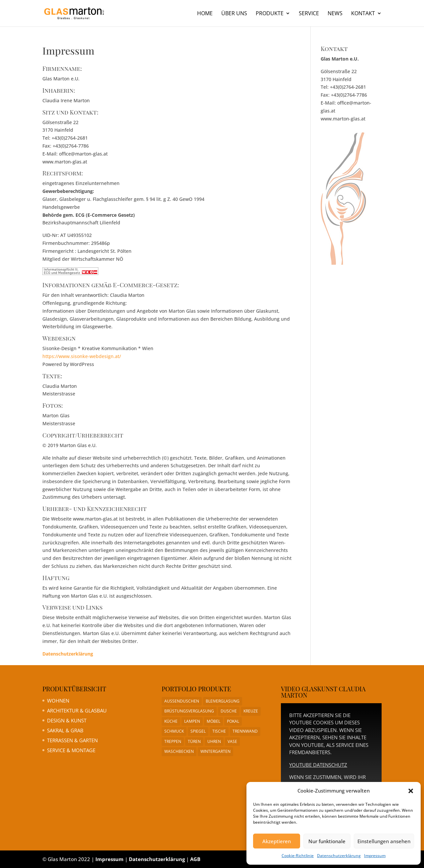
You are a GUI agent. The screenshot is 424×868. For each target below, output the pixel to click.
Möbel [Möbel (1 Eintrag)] (213, 721)
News (335, 14)
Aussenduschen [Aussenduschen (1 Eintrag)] (182, 701)
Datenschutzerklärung (339, 856)
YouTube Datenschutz (318, 765)
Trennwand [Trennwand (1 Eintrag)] (245, 731)
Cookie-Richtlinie (298, 856)
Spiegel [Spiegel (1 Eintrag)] (198, 731)
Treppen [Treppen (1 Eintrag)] (173, 741)
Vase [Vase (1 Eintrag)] (232, 741)
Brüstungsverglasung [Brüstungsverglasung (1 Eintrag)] (189, 711)
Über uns (234, 14)
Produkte (270, 14)
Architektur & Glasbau (77, 710)
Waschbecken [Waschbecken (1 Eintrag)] (179, 751)
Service (309, 14)
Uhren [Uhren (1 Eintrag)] (214, 741)
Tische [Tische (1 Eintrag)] (219, 731)
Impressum (375, 856)
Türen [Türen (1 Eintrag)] (194, 741)
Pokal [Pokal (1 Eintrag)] (233, 721)
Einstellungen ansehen (384, 841)
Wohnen (58, 701)
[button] (411, 791)
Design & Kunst (67, 720)
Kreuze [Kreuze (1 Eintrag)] (251, 711)
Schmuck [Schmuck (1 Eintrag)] (174, 731)
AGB (195, 859)
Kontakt (363, 14)
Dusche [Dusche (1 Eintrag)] (229, 711)
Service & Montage (71, 750)
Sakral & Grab (65, 730)
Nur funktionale (327, 841)
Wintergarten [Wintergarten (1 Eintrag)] (215, 751)
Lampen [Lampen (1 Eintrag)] (192, 721)
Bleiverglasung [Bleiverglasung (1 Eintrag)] (223, 701)
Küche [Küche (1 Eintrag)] (171, 721)
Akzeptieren (277, 841)
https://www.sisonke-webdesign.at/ (82, 356)
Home (205, 14)
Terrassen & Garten (72, 740)
